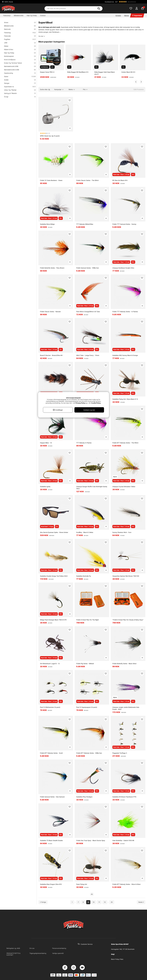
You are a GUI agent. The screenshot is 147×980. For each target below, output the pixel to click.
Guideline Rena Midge (47, 224)
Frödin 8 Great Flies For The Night (87, 620)
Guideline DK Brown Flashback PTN (124, 797)
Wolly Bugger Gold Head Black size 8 (105, 73)
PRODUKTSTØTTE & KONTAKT (13, 954)
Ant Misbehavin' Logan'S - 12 (50, 664)
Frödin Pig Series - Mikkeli (85, 664)
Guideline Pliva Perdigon (84, 797)
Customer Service (87, 944)
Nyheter (118, 15)
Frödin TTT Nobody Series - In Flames (125, 312)
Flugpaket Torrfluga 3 (120, 753)
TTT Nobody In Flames (84, 443)
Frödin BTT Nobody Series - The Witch (125, 443)
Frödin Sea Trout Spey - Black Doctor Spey (91, 840)
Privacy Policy (80, 403)
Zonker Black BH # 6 (128, 72)
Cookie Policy (96, 403)
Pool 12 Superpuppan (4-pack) (87, 707)
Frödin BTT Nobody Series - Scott (51, 753)
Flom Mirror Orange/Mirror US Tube (88, 312)
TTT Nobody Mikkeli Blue (85, 224)
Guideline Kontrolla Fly (84, 576)
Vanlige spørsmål (58, 953)
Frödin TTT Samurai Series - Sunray (124, 224)
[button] (130, 2)
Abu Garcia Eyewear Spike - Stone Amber (54, 532)
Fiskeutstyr (7, 15)
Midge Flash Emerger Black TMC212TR (53, 620)
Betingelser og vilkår (13, 948)
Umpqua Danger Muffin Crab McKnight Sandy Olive (92, 488)
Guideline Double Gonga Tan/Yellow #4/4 (54, 576)
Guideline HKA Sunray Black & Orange (125, 355)
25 (112, 902)
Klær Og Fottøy (32, 15)
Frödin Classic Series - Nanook (50, 312)
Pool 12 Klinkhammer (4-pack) (50, 707)
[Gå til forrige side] (43, 902)
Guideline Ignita (45, 487)
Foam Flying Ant (82, 884)
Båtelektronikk (19, 15)
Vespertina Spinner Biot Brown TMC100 (126, 576)
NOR (9, 2)
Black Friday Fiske (117, 959)
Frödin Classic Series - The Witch (87, 180)
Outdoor (43, 15)
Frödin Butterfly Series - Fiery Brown (52, 268)
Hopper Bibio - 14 (46, 443)
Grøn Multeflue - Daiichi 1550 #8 (123, 840)
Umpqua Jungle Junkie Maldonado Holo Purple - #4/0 (126, 708)
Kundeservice (109, 2)
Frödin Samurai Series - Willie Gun (88, 268)
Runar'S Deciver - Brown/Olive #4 (51, 355)
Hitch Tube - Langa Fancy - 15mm (88, 355)
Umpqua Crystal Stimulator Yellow (124, 487)
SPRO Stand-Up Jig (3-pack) (50, 136)
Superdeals (137, 15)
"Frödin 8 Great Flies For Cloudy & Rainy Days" (128, 620)
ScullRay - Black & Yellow (85, 532)
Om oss (32, 948)
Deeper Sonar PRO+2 (47, 72)
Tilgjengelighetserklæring (38, 953)
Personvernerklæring (59, 948)
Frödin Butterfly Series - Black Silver (124, 664)
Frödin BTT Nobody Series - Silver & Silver (126, 884)
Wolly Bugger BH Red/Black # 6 (78, 72)
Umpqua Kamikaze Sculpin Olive (123, 268)
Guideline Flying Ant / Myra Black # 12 (125, 399)
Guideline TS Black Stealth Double (51, 840)
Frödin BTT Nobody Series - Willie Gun (89, 753)
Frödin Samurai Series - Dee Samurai (52, 797)
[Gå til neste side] (141, 902)
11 (99, 902)
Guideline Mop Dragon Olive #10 (51, 884)
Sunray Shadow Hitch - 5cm (122, 532)
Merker (127, 15)
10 (94, 902)
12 (105, 902)
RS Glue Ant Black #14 (120, 180)
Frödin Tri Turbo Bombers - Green (51, 180)
